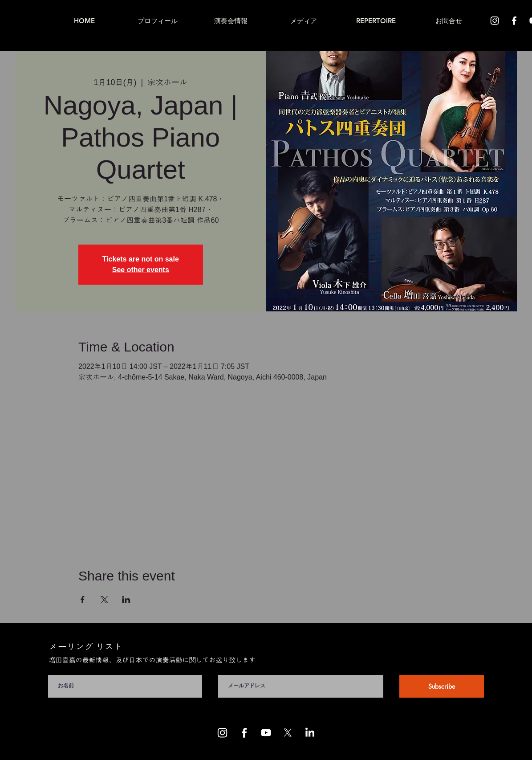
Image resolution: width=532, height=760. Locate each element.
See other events (141, 270)
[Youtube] (266, 733)
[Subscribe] (442, 686)
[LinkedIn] (310, 733)
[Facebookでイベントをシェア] (83, 600)
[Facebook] (514, 20)
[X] (288, 733)
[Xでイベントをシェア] (104, 600)
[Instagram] (495, 20)
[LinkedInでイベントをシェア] (126, 600)
